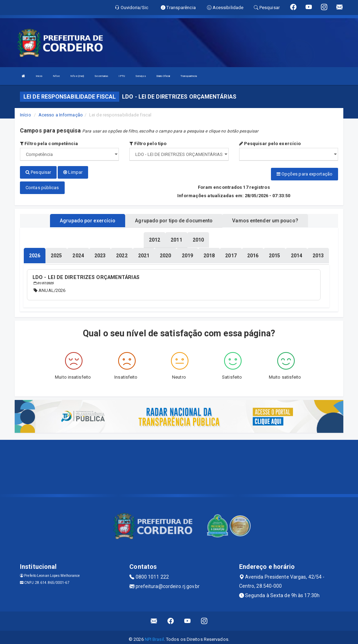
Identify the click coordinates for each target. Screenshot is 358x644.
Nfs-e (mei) (77, 76)
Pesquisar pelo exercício (270, 144)
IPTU (121, 76)
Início (39, 76)
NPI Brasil (154, 635)
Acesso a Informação (61, 115)
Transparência (189, 76)
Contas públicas (42, 185)
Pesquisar (38, 172)
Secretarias (101, 76)
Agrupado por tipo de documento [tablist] (174, 218)
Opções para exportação (305, 174)
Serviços (141, 76)
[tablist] (35, 253)
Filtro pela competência (49, 144)
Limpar (73, 172)
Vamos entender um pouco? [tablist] (265, 218)
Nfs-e (56, 76)
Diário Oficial (163, 76)
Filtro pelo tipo (148, 144)
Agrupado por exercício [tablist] (88, 218)
